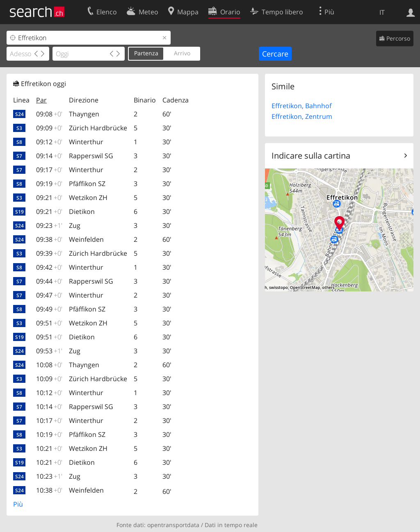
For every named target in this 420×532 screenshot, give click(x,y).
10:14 (49, 407)
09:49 (49, 309)
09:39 (49, 253)
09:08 (49, 114)
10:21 (49, 448)
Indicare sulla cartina (311, 156)
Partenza (146, 53)
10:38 (49, 490)
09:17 (49, 170)
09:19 (49, 184)
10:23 (49, 476)
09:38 (49, 239)
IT (382, 12)
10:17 (49, 421)
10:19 (49, 434)
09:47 (49, 295)
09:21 (49, 198)
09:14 (49, 156)
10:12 (49, 393)
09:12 (49, 142)
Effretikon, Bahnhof (301, 106)
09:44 (49, 281)
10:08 (49, 365)
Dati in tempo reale (231, 525)
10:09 (49, 379)
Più (18, 504)
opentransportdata (173, 525)
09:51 (49, 323)
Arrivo (182, 53)
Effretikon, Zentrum (302, 116)
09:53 (49, 351)
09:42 (49, 267)
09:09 (49, 128)
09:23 (49, 225)
